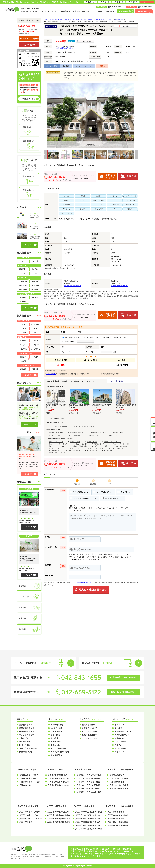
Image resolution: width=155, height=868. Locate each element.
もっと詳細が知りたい (103, 492)
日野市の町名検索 (117, 782)
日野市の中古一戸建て (29, 778)
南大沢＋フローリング (56, 442)
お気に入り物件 (117, 381)
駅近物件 (54, 738)
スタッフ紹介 (97, 11)
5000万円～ (35, 290)
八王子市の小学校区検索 (118, 822)
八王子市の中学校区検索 (118, 825)
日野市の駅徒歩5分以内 (58, 775)
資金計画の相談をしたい (112, 498)
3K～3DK (23, 333)
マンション (23, 273)
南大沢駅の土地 (118, 433)
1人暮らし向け (57, 728)
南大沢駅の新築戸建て (56, 433)
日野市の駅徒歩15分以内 (58, 782)
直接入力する (69, 341)
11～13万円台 (35, 349)
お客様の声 (110, 11)
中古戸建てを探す (27, 731)
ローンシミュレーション (84, 66)
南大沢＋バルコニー (55, 448)
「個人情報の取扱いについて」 (83, 583)
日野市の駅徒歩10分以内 (58, 778)
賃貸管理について (89, 728)
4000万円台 (23, 290)
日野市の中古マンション (30, 782)
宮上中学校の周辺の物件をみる (86, 426)
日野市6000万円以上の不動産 (89, 792)
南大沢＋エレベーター (76, 448)
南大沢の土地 (113, 436)
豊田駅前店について (123, 731)
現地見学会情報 (89, 725)
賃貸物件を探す (57, 725)
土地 (35, 273)
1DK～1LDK (35, 324)
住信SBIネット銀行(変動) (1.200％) (115, 338)
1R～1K (23, 324)
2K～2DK (23, 329)
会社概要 (86, 11)
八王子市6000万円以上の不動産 (89, 829)
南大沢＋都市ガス (110, 450)
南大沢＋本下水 (92, 450)
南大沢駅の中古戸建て (77, 433)
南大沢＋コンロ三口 (121, 446)
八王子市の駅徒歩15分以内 (58, 819)
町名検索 (23, 302)
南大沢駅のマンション (99, 433)
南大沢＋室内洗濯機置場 (79, 446)
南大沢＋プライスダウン (57, 453)
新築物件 (23, 357)
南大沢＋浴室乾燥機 (101, 446)
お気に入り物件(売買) (29, 748)
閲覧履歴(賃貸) (57, 755)
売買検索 (105, 2)
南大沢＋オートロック (97, 448)
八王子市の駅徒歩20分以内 (58, 822)
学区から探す (25, 742)
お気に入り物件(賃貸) (60, 752)
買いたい (45, 11)
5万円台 (35, 341)
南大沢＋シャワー (100, 444)
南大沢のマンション (95, 436)
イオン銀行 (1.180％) (91, 338)
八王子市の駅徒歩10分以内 (58, 815)
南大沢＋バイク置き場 (73, 450)
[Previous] (47, 116)
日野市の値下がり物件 (119, 778)
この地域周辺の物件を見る (64, 48)
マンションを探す (27, 735)
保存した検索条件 (58, 748)
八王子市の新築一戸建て (30, 812)
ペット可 (23, 361)
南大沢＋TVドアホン (118, 448)
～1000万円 (23, 281)
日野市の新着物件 (117, 775)
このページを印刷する (30, 54)
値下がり (35, 298)
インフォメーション (90, 738)
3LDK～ (35, 333)
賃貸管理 (76, 11)
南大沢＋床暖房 (75, 442)
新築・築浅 (55, 735)
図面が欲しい (124, 492)
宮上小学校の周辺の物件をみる (59, 426)
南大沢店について (122, 735)
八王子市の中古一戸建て (30, 815)
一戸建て (35, 357)
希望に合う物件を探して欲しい (83, 498)
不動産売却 (66, 11)
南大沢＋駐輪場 (54, 450)
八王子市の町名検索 (116, 819)
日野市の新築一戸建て (29, 775)
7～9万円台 (35, 345)
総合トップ (119, 725)
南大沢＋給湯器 (92, 442)
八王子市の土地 (26, 822)
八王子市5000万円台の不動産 (88, 825)
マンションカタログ (90, 731)
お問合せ (102, 66)
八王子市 (35, 261)
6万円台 (23, 345)
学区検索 (23, 369)
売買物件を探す (26, 725)
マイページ (119, 752)
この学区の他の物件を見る (72, 286)
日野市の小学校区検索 (119, 785)
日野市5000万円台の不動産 (88, 789)
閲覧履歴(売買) (26, 752)
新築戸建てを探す (27, 728)
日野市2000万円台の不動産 (88, 778)
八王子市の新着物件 (116, 812)
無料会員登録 (120, 748)
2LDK (35, 329)
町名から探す (25, 745)
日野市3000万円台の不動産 (88, 782)
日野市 (23, 261)
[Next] (135, 116)
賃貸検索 (119, 2)
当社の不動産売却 (89, 735)
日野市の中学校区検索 (119, 789)
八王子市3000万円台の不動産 (88, 819)
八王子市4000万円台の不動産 (88, 822)
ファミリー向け (57, 731)
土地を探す (24, 738)
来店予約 (119, 745)
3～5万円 (23, 341)
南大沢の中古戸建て (75, 436)
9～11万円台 (23, 349)
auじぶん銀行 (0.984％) (71, 338)
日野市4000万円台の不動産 (88, 785)
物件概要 (66, 66)
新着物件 (23, 298)
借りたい (55, 11)
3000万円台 (35, 285)
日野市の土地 (25, 785)
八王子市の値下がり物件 (118, 815)
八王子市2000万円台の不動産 (88, 815)
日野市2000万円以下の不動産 (89, 775)
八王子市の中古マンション (31, 819)
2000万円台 (23, 285)
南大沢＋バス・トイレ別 (121, 444)
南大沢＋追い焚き (82, 444)
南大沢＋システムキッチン (113, 442)
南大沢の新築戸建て (55, 436)
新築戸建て (23, 269)
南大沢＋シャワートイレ (57, 446)
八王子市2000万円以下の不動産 (89, 812)
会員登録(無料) (51, 374)
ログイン (147, 2)
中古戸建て (35, 269)
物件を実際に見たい (79, 492)
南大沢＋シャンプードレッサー (59, 444)
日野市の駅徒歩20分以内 (58, 785)
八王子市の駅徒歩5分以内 (58, 812)
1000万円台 (35, 281)
